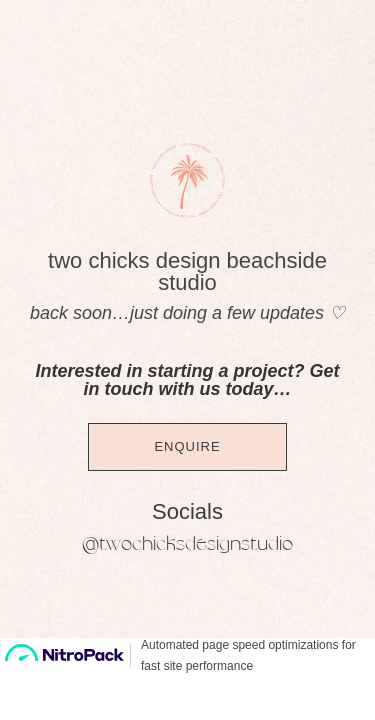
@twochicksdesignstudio (187, 544)
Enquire (187, 446)
